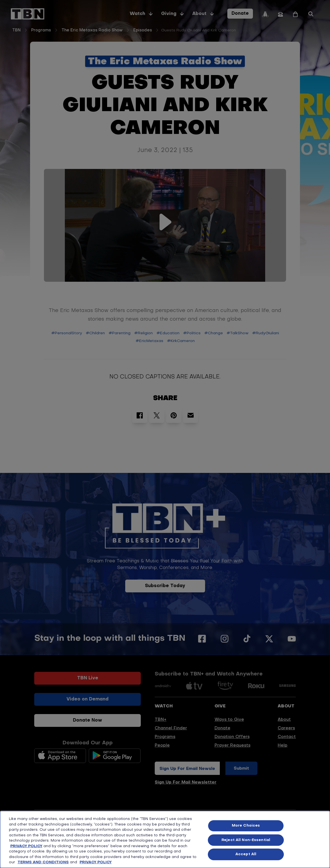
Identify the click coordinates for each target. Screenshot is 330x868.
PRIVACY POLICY (26, 846)
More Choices (246, 826)
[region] (165, 839)
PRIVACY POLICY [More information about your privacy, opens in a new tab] (96, 862)
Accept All (246, 854)
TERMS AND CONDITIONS (43, 862)
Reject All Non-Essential (246, 840)
